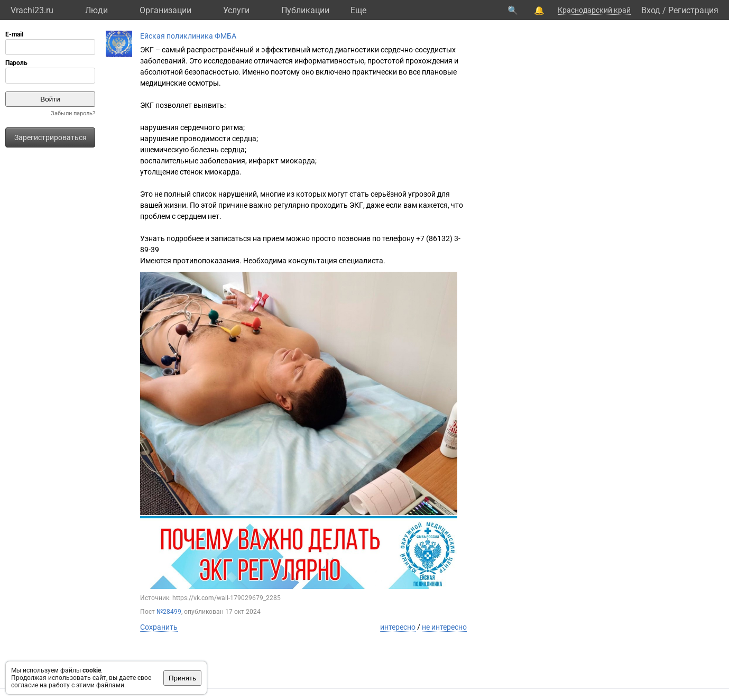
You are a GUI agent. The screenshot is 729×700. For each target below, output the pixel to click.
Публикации (305, 10)
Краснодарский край (594, 10)
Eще (358, 10)
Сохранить (159, 627)
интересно (398, 627)
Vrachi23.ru (32, 10)
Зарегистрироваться (50, 137)
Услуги (236, 10)
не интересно (444, 627)
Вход (651, 10)
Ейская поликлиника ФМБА (188, 36)
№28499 (169, 612)
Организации (165, 10)
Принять (182, 678)
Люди (96, 10)
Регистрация (693, 10)
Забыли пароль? (73, 113)
